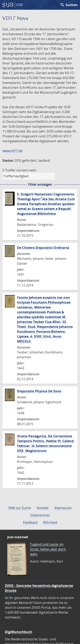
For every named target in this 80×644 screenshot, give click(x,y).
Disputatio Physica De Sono (39, 391)
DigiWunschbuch (19, 632)
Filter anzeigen (40, 184)
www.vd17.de (12, 151)
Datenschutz (40, 515)
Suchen (69, 5)
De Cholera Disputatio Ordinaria (43, 248)
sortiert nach (26, 170)
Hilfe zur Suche (20, 508)
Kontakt (43, 508)
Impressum (63, 508)
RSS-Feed (50, 522)
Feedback (30, 522)
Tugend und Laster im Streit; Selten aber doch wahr (48, 549)
